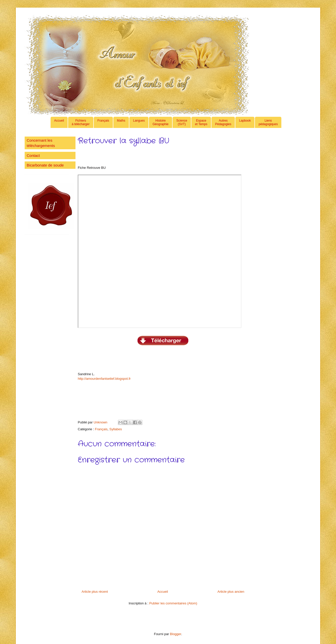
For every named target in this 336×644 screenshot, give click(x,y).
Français (103, 122)
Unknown (101, 422)
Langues (139, 122)
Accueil (59, 122)
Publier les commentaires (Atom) (173, 603)
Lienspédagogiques (268, 122)
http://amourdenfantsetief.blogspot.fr (104, 379)
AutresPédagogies (223, 122)
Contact (33, 155)
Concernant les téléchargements (41, 143)
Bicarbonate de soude (45, 165)
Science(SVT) (182, 122)
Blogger (176, 634)
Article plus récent (95, 592)
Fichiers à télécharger (81, 122)
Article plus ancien (231, 592)
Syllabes (116, 429)
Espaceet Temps (201, 122)
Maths (121, 122)
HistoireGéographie (161, 122)
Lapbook (245, 122)
